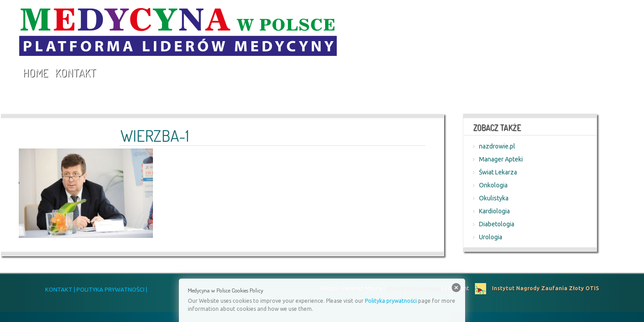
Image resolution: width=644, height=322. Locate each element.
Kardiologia (494, 211)
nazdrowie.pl (497, 146)
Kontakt (76, 73)
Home (35, 73)
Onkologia (493, 185)
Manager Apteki (501, 159)
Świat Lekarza (498, 172)
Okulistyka (494, 198)
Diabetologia (497, 224)
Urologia (491, 237)
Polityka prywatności (391, 301)
